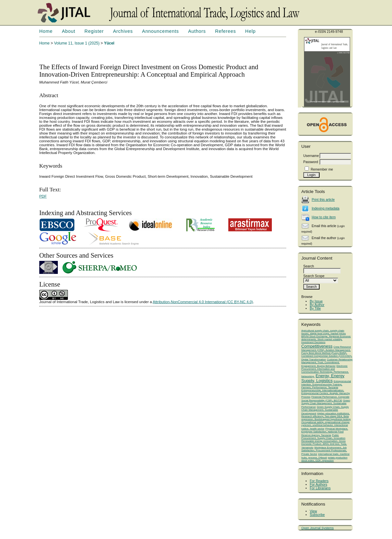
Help (250, 31)
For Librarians (320, 488)
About (68, 31)
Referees (225, 31)
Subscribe (317, 515)
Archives (123, 31)
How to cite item (324, 217)
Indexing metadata (326, 208)
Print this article (323, 200)
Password (311, 162)
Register (94, 31)
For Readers (319, 481)
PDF (43, 196)
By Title (315, 308)
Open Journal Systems (318, 528)
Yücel (109, 43)
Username (311, 156)
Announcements (160, 31)
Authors (197, 31)
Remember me (322, 169)
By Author (317, 305)
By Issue (316, 301)
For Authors (319, 485)
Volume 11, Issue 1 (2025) (77, 43)
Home (46, 31)
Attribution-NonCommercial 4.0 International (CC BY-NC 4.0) (203, 302)
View (313, 511)
